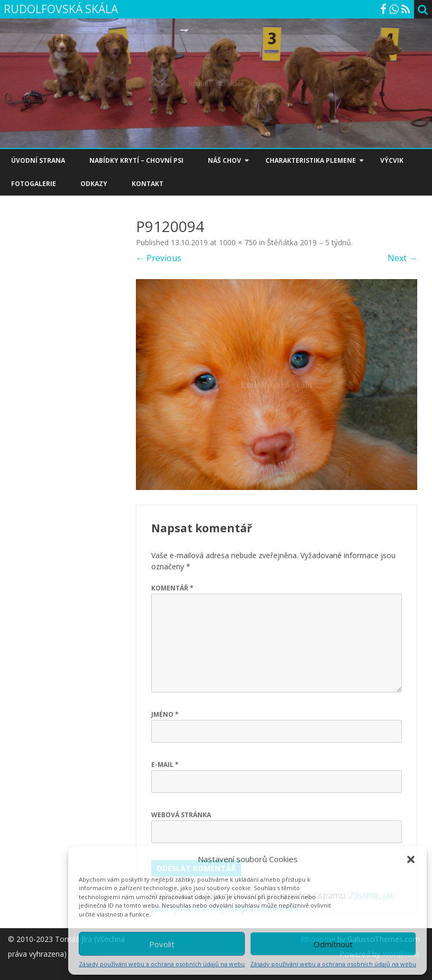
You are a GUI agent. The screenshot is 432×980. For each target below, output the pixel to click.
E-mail (165, 765)
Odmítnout (333, 944)
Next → (402, 258)
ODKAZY (94, 184)
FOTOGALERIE (34, 184)
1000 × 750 (238, 242)
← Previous (159, 258)
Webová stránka (181, 815)
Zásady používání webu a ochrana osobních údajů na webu (162, 964)
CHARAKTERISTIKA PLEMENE (311, 160)
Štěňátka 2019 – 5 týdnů (309, 242)
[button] (411, 859)
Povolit (162, 944)
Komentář (172, 588)
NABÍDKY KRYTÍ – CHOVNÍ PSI (136, 160)
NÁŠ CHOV (224, 160)
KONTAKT (148, 184)
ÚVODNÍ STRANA (38, 160)
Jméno (165, 714)
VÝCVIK (392, 160)
